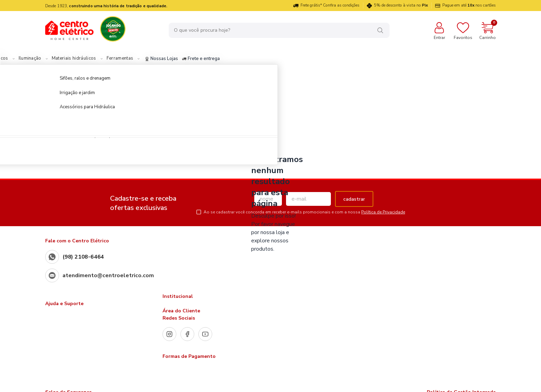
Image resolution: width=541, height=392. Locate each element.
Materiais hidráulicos (125, 59)
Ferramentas (171, 59)
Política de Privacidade (383, 212)
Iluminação (81, 59)
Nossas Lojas (212, 59)
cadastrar (354, 199)
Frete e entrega (252, 59)
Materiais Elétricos (39, 59)
